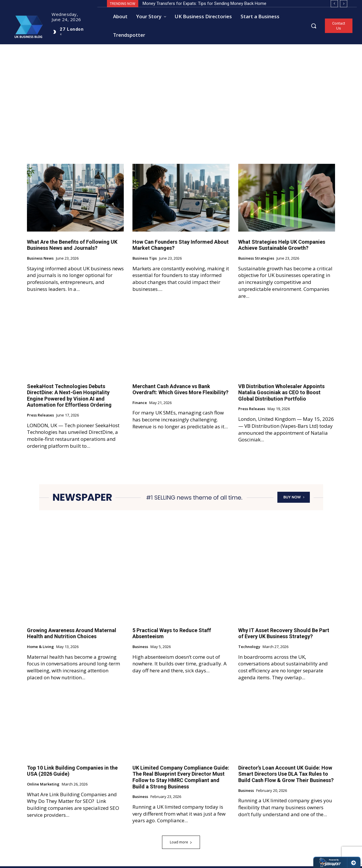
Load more (181, 844)
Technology (249, 649)
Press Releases (40, 417)
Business (140, 649)
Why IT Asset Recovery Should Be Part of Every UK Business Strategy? (284, 635)
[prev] (334, 4)
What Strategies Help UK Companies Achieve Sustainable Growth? (282, 246)
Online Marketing (43, 786)
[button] (314, 26)
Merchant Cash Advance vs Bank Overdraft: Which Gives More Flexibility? (180, 391)
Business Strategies (256, 260)
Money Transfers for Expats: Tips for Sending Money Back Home (204, 3)
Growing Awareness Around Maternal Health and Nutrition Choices (72, 635)
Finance (140, 404)
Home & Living (40, 649)
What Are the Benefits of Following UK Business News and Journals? (72, 246)
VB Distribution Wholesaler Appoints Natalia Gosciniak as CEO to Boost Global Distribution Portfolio (281, 394)
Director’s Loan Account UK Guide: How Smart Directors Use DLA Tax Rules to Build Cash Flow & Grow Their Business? (286, 775)
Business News (40, 260)
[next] (344, 4)
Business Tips (145, 260)
